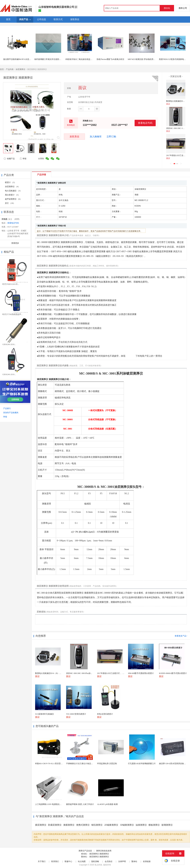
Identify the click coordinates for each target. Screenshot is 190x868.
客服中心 (68, 861)
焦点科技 (98, 865)
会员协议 (109, 861)
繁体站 (134, 861)
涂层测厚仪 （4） (12, 187)
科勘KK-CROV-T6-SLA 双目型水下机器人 (53, 764)
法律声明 (122, 861)
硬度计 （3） (10, 182)
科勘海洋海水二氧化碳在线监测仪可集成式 (84, 59)
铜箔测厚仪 (97, 825)
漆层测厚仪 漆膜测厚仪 (99, 854)
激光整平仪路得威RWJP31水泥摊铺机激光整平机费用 (26, 59)
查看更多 (15, 243)
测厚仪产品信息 (85, 851)
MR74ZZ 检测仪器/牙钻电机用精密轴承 (144, 59)
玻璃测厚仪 (167, 825)
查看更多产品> (181, 636)
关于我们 (42, 861)
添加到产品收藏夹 (11, 413)
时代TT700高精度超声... (12, 314)
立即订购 (111, 137)
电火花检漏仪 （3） (13, 191)
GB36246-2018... (9, 344)
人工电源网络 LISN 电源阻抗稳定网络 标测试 (54, 804)
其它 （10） (10, 203)
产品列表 (10, 69)
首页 (2, 69)
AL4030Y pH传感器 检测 (107, 804)
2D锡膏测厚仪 (111, 825)
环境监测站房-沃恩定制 (107, 764)
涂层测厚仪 (20, 69)
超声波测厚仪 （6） (13, 199)
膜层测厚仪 (41, 825)
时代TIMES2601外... (11, 284)
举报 (23, 159)
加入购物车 (96, 137)
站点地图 (82, 861)
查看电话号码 (145, 123)
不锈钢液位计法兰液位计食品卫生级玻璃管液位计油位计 (90, 764)
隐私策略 (95, 861)
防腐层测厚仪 (55, 825)
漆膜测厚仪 (69, 825)
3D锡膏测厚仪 (127, 825)
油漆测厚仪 (141, 825)
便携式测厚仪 (83, 825)
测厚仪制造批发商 (104, 851)
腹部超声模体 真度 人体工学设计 (80, 804)
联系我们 (55, 861)
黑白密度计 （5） (12, 195)
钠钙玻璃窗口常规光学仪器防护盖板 (50, 59)
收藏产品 (9, 159)
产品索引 (7, 408)
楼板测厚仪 (154, 825)
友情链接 (147, 861)
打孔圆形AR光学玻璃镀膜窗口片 (142, 764)
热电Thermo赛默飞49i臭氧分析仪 (110, 59)
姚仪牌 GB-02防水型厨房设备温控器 (174, 764)
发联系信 (74, 136)
